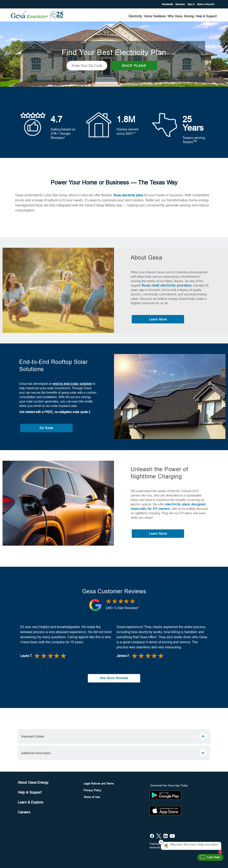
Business (180, 4)
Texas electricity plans (128, 194)
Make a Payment (206, 4)
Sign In (191, 4)
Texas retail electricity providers (166, 285)
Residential (167, 4)
